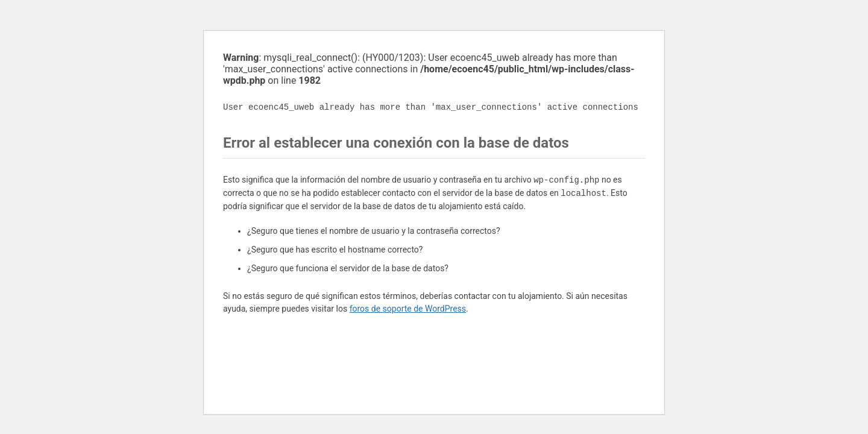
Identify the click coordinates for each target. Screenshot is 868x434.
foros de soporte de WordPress (408, 309)
